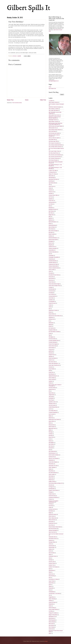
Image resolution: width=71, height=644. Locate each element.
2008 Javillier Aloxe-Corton (54, 115)
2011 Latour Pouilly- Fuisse (54, 151)
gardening (51, 351)
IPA (49, 391)
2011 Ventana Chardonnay (54, 158)
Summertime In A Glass (53, 579)
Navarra (50, 441)
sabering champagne (53, 530)
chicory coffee (51, 270)
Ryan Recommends (53, 529)
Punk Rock (51, 506)
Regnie (50, 513)
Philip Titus (51, 480)
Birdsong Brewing (52, 225)
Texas (50, 590)
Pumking (50, 504)
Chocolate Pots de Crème (54, 275)
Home (27, 100)
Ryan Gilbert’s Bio (52, 89)
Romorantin (51, 522)
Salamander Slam (52, 537)
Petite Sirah (51, 478)
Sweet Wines (51, 583)
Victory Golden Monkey (53, 609)
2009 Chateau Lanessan (54, 121)
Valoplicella (51, 604)
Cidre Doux (51, 280)
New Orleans (51, 444)
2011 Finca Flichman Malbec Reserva (56, 148)
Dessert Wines (52, 314)
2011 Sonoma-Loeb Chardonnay (55, 155)
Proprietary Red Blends (53, 497)
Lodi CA (50, 409)
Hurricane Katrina (52, 388)
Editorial (50, 325)
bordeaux (51, 236)
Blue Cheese (51, 229)
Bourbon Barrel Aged (53, 240)
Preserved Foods (52, 496)
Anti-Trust (51, 197)
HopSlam (51, 381)
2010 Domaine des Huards (54, 133)
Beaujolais (51, 208)
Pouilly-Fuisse (52, 494)
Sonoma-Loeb (52, 562)
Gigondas (51, 356)
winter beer (51, 629)
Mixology (51, 432)
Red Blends (51, 511)
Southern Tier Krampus (53, 567)
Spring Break (51, 570)
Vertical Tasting (52, 608)
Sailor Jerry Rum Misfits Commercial (56, 534)
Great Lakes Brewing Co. (54, 363)
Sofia (50, 558)
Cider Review (51, 278)
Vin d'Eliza (51, 611)
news (50, 450)
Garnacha (51, 353)
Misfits (50, 430)
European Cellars (52, 330)
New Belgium (51, 443)
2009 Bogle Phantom (53, 120)
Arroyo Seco (51, 201)
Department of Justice (53, 310)
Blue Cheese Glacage (53, 231)
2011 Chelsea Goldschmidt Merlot (55, 145)
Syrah (50, 585)
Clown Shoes (51, 282)
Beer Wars (51, 213)
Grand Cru (51, 360)
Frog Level (51, 349)
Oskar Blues (51, 464)
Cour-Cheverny (52, 294)
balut (50, 206)
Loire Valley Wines (52, 411)
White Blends (51, 618)
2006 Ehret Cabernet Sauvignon (55, 107)
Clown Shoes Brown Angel (54, 284)
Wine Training (51, 627)
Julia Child (51, 396)
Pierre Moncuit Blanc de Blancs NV (56, 483)
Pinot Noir (51, 485)
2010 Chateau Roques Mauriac (55, 130)
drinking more (51, 319)
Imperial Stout (51, 389)
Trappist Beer (51, 597)
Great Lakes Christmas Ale (54, 365)
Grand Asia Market (52, 358)
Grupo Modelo (52, 369)
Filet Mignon (51, 337)
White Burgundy (52, 620)
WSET (50, 634)
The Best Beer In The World (54, 593)
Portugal (50, 492)
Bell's (50, 216)
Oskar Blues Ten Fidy (53, 466)
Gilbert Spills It (29, 8)
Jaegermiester (52, 395)
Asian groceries (52, 202)
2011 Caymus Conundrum (54, 143)
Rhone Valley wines (53, 518)
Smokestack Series (53, 556)
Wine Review (51, 625)
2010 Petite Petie (52, 140)
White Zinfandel (52, 622)
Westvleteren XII (52, 616)
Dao (50, 309)
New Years (51, 446)
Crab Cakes (51, 298)
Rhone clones (51, 516)
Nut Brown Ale (52, 457)
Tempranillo (51, 588)
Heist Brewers (52, 374)
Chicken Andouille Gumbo (54, 268)
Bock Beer (51, 232)
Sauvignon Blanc (52, 542)
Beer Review (51, 211)
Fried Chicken (51, 348)
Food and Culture (52, 339)
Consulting (51, 293)
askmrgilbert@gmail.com (54, 81)
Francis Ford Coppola (53, 344)
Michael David (52, 425)
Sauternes (51, 540)
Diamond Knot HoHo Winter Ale (55, 316)
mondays (51, 434)
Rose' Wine (51, 525)
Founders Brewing (52, 342)
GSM (50, 371)
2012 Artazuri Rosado (53, 160)
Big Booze (51, 220)
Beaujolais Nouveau (53, 209)
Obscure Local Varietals (53, 458)
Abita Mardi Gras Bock (53, 179)
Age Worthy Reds (52, 183)
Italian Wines (51, 393)
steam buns (51, 574)
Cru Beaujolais (52, 301)
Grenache (51, 367)
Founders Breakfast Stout (54, 340)
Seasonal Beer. (52, 547)
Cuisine (50, 305)
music (50, 439)
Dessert (50, 312)
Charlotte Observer (53, 262)
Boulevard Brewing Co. (53, 238)
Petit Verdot (51, 476)
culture (50, 307)
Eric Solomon (51, 328)
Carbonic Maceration (53, 252)
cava (50, 254)
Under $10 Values (52, 602)
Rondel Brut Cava (52, 523)
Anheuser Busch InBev (53, 195)
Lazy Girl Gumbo (52, 405)
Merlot (50, 423)
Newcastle (51, 448)
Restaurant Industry (53, 514)
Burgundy (51, 245)
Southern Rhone (52, 563)
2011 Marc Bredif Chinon (54, 153)
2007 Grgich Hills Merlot (53, 110)
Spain (50, 569)
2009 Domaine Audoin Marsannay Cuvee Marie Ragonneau (55, 124)
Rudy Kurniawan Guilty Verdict (55, 527)
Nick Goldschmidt (52, 451)
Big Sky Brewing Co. (53, 222)
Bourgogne (51, 241)
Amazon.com (51, 192)
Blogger (46, 641)
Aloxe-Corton (51, 186)
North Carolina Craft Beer (54, 455)
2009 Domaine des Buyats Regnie (56, 126)
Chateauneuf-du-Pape (53, 264)
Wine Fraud (51, 624)
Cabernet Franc (52, 247)
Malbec (50, 416)
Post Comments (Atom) (17, 103)
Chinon (50, 271)
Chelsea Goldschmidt (53, 266)
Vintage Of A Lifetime (53, 613)
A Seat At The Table (53, 170)
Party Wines (51, 471)
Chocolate (51, 273)
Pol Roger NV (51, 487)
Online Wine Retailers (53, 462)
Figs (50, 335)
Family (50, 333)
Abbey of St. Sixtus (53, 174)
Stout (50, 578)
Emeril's (50, 326)
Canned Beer (51, 250)
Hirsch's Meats (52, 378)
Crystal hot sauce (52, 303)
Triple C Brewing (52, 599)
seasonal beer (52, 546)
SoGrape (51, 560)
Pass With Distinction (53, 473)
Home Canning (52, 379)
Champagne (51, 255)
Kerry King (51, 400)
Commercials (51, 291)
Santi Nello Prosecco (53, 539)
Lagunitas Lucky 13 (53, 402)
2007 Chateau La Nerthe (54, 109)
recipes (50, 507)
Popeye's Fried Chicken (53, 490)
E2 (49, 321)
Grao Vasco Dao (52, 362)
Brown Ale (51, 243)
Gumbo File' (51, 372)
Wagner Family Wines (53, 615)
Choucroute (51, 277)
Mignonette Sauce (52, 428)
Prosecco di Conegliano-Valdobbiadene (54, 501)
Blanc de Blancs (52, 227)
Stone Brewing (52, 576)
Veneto (50, 606)
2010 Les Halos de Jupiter (54, 138)
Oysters (50, 469)
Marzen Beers (52, 421)
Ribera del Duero (52, 520)
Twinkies (50, 601)
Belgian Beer (51, 215)
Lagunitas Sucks (52, 404)
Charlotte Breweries (53, 261)
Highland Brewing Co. (53, 376)
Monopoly (51, 435)
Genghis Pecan (52, 355)
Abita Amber (51, 176)
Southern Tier (51, 565)
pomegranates (52, 489)
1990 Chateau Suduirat (53, 102)
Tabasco (50, 586)
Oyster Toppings (52, 467)
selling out (51, 549)
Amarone (51, 190)
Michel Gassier (52, 427)
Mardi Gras (51, 418)
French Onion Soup (53, 346)
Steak (50, 572)
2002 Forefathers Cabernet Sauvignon (56, 104)
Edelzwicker (51, 323)
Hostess (50, 383)
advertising (51, 181)
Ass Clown (51, 204)
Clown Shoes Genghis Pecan (55, 286)
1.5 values (51, 101)
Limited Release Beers (53, 407)
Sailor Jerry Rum (52, 532)
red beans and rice (52, 509)
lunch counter (51, 414)
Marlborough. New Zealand (54, 419)
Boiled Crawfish (52, 234)
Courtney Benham (52, 296)
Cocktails (51, 287)
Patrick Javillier (52, 474)
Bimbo (50, 224)
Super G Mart (51, 581)
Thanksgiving (51, 592)
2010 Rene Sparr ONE (53, 141)
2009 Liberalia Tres (53, 128)
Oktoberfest (51, 460)
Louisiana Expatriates (53, 412)
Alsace (50, 188)
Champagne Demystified (54, 257)
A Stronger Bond (52, 172)
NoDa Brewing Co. (52, 453)
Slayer (50, 554)
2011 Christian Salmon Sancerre (55, 147)
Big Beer (50, 218)
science (50, 544)
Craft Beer (51, 300)
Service (50, 551)
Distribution (51, 317)
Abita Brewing (51, 177)
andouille (51, 193)
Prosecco (51, 499)
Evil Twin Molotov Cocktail (54, 332)
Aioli (50, 185)
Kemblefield (51, 398)
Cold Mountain (52, 289)
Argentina (51, 199)
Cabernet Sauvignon (53, 248)
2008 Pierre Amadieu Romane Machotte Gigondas (55, 117)
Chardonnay (51, 259)
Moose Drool (51, 437)
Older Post (43, 100)
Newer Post (10, 100)
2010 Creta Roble (52, 131)
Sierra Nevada (52, 553)
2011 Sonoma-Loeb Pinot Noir (55, 157)
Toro (50, 595)
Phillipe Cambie (52, 482)
